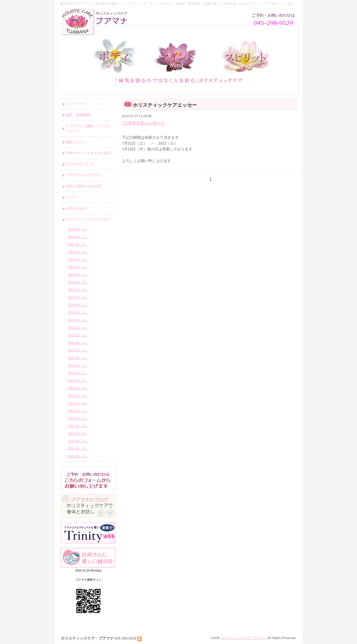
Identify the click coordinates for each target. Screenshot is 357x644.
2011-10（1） (78, 411)
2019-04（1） (78, 237)
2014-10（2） (78, 267)
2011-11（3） (78, 403)
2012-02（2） (78, 380)
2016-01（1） (78, 252)
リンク (71, 197)
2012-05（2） (78, 358)
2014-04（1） (78, 275)
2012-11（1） (78, 328)
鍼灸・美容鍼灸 (78, 115)
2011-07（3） (78, 433)
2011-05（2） (78, 449)
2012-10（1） (78, 335)
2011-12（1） (78, 396)
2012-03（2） (78, 373)
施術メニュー (76, 142)
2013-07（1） (78, 297)
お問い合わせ (76, 208)
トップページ (76, 104)
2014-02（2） (78, 282)
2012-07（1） (78, 350)
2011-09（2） (78, 418)
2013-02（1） (78, 320)
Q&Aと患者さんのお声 (83, 186)
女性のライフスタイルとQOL (89, 153)
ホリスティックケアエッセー (88, 219)
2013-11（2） (78, 290)
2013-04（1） (78, 305)
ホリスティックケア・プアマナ (243, 638)
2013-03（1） (78, 312)
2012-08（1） (78, 343)
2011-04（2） (78, 456)
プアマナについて (80, 164)
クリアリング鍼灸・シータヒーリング (88, 128)
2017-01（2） (78, 244)
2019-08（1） (78, 229)
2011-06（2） (78, 441)
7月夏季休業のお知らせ (143, 123)
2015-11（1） (78, 259)
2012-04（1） (78, 365)
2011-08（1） (78, 426)
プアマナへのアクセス (83, 175)
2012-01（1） (78, 388)
